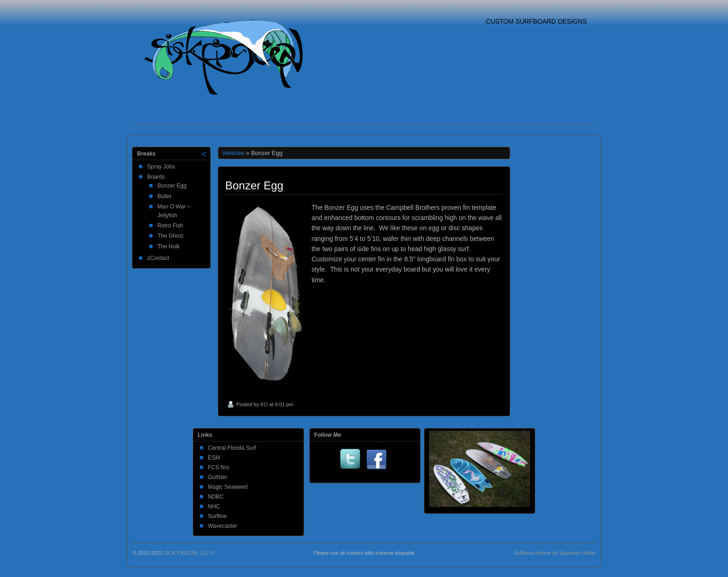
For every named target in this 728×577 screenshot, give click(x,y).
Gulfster (218, 477)
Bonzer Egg (172, 186)
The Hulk (169, 246)
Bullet (164, 196)
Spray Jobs (161, 167)
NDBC (216, 497)
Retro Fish (170, 226)
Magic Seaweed (228, 487)
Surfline (218, 516)
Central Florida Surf (232, 448)
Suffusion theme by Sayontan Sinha (555, 553)
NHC (214, 506)
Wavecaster (223, 526)
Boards (156, 177)
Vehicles (233, 153)
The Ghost (170, 236)
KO (264, 404)
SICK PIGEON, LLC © (189, 553)
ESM (214, 458)
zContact (158, 258)
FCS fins (219, 467)
